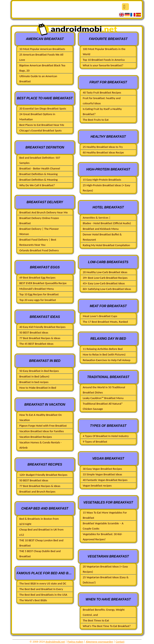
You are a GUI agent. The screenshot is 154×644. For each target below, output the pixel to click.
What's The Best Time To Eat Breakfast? (107, 626)
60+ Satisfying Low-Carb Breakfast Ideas (107, 289)
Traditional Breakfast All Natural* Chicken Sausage (103, 406)
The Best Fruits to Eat (96, 120)
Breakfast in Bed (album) (34, 376)
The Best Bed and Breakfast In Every (41, 589)
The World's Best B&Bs (33, 600)
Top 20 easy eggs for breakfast (38, 300)
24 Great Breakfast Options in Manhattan (37, 117)
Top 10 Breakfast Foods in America (104, 60)
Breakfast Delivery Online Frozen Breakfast (39, 221)
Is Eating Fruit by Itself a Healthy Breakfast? (102, 111)
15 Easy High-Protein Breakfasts (102, 180)
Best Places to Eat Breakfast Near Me (42, 125)
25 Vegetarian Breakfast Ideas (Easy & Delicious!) (106, 580)
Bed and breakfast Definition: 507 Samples (40, 160)
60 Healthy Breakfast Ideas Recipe (103, 152)
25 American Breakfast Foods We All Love (41, 57)
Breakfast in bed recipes (34, 382)
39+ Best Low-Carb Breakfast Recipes (105, 278)
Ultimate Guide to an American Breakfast (38, 79)
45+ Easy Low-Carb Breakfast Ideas (104, 283)
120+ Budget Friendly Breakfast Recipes (43, 475)
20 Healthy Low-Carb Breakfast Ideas (105, 272)
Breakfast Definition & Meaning (38, 174)
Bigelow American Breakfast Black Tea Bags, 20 (42, 68)
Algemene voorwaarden (99, 642)
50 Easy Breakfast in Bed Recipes (39, 371)
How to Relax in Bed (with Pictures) (104, 354)
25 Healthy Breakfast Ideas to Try (103, 147)
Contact (120, 642)
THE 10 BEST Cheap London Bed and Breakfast (41, 543)
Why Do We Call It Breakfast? (37, 185)
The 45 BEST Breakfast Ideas (36, 344)
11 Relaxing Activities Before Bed (103, 349)
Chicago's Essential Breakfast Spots (40, 130)
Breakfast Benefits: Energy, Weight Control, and (104, 612)
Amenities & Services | (97, 218)
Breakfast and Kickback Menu (101, 229)
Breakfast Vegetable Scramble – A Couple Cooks (103, 526)
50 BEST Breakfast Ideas (34, 332)
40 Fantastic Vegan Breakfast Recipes (105, 480)
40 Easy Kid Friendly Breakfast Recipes (42, 327)
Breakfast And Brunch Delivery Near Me (43, 212)
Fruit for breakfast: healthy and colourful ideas (102, 101)
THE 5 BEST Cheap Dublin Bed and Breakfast (40, 554)
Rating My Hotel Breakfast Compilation (106, 245)
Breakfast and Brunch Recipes (37, 492)
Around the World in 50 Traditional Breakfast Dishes (104, 390)
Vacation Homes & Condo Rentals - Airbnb (40, 445)
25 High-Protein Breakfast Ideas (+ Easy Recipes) (106, 188)
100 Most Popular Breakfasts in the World (104, 52)
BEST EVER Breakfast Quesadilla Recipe (43, 283)
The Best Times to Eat (96, 620)
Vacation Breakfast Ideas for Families (42, 431)
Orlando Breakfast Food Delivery (39, 250)
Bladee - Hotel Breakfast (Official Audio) (107, 223)
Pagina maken (75, 642)
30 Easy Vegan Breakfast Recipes (102, 469)
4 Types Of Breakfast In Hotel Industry (106, 436)
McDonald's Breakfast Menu (36, 289)
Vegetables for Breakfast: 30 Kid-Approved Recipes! (103, 537)
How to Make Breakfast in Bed (38, 388)
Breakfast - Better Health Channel (40, 168)
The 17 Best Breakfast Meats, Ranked (105, 322)
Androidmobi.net (55, 642)
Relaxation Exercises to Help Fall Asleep (107, 360)
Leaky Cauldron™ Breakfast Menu (103, 398)
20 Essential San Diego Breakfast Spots (43, 108)
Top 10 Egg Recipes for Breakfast (39, 294)
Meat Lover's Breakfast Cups (100, 316)
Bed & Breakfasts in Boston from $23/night (39, 521)
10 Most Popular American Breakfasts (42, 49)
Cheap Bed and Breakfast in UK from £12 (41, 532)
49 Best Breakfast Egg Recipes (37, 278)
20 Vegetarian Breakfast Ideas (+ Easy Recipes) (105, 569)
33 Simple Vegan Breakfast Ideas (102, 474)
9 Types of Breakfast (95, 442)
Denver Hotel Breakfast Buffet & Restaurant (102, 237)
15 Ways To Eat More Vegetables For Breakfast (105, 515)
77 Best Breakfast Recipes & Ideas (40, 338)
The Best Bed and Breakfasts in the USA (43, 595)
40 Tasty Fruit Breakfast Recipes (102, 93)
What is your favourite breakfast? (103, 65)
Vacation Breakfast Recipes (35, 437)
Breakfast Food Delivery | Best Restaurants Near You (38, 242)
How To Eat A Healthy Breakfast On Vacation (41, 417)
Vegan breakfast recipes (97, 486)
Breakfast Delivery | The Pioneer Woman (39, 231)
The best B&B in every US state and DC (43, 583)
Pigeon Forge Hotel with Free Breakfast (43, 426)
